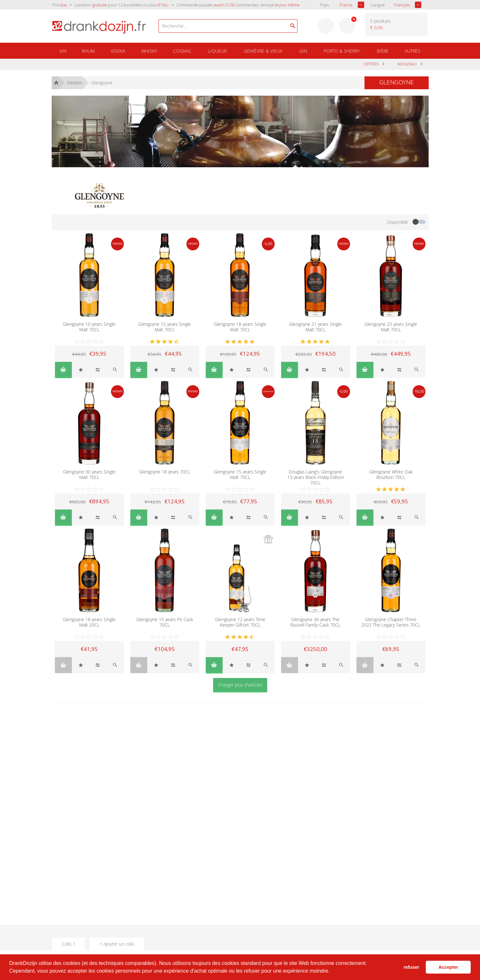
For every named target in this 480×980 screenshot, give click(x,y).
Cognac (182, 51)
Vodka (118, 51)
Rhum (88, 51)
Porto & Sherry (342, 51)
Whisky (149, 51)
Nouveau (407, 64)
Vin (63, 51)
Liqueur (217, 51)
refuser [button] (411, 967)
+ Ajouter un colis (117, 944)
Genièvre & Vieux (263, 51)
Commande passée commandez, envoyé (238, 5)
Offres (372, 64)
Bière (383, 51)
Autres (412, 51)
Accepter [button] (448, 967)
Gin (303, 51)
